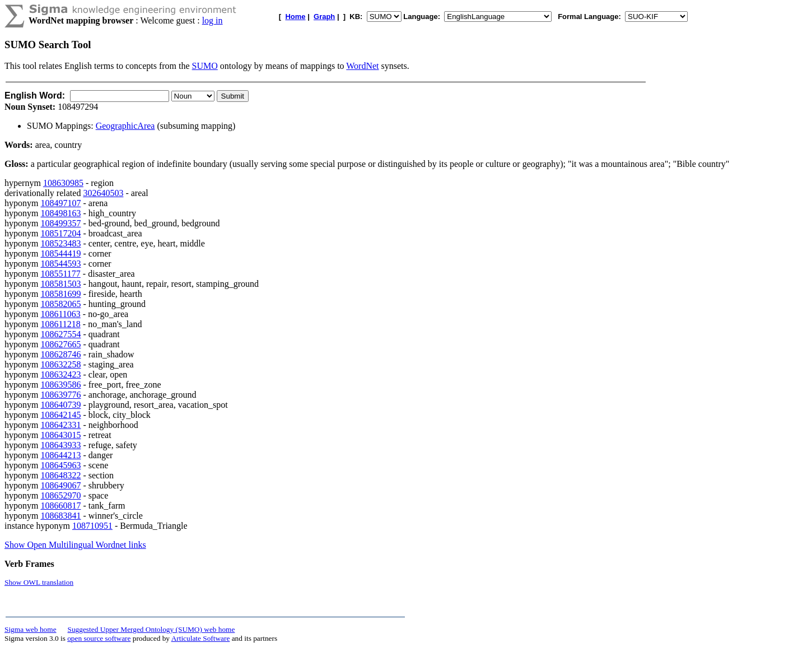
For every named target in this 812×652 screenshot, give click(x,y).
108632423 (60, 374)
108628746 (60, 354)
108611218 (60, 324)
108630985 (63, 183)
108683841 (60, 516)
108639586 (60, 385)
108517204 (60, 233)
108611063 (60, 314)
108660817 (60, 506)
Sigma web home (31, 629)
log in (213, 20)
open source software (99, 638)
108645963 (60, 465)
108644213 (60, 455)
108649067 (60, 485)
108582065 (60, 304)
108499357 (60, 223)
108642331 (60, 425)
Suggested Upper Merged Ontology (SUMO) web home (151, 629)
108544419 (60, 253)
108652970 (60, 495)
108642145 (60, 415)
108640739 (60, 405)
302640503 (103, 193)
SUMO (205, 66)
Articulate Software (201, 638)
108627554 (60, 334)
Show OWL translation (39, 582)
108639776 (60, 395)
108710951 (92, 526)
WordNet (362, 66)
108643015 (60, 435)
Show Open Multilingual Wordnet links (75, 545)
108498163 (60, 213)
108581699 (60, 294)
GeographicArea (125, 126)
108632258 (60, 364)
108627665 (60, 344)
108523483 (60, 243)
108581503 (60, 284)
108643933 (60, 445)
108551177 (60, 274)
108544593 (60, 264)
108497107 (60, 203)
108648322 (60, 475)
